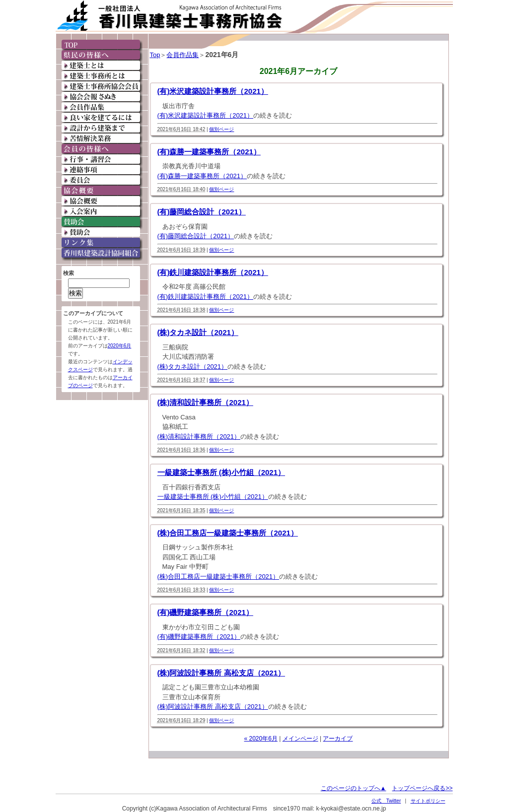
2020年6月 (120, 346)
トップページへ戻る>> (422, 788)
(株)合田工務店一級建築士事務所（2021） (228, 533)
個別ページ (221, 129)
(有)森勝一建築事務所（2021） (209, 152)
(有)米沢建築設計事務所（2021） (213, 91)
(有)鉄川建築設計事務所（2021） (213, 272)
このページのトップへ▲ (354, 788)
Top (155, 55)
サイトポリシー (428, 801)
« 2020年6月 (261, 739)
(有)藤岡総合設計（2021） (202, 212)
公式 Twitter (386, 801)
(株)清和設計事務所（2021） (205, 402)
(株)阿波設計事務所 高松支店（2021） (221, 673)
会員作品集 (182, 55)
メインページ (300, 739)
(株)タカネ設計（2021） (198, 332)
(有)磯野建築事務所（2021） (205, 612)
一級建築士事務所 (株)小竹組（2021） (221, 472)
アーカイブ (338, 739)
